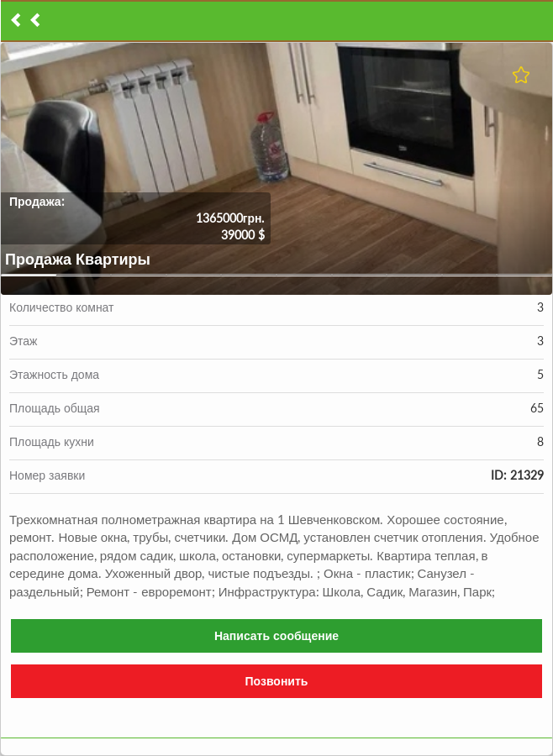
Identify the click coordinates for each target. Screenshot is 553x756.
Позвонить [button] (277, 681)
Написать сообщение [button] (276, 635)
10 (524, 275)
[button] (276, 169)
